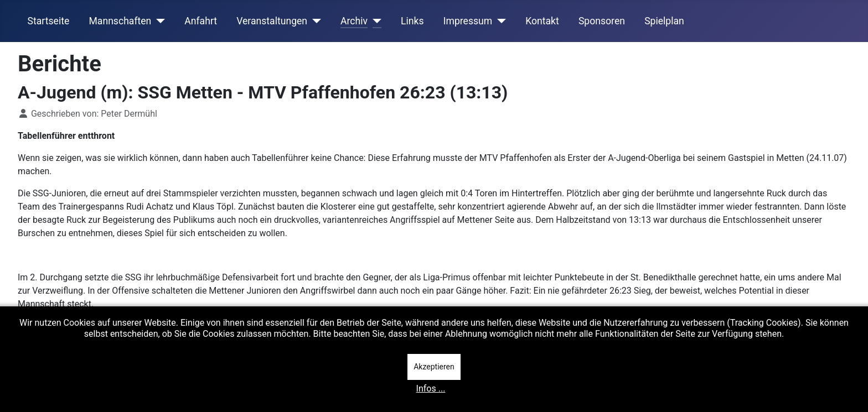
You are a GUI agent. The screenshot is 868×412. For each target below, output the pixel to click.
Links (412, 21)
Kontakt (542, 21)
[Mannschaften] (158, 21)
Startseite (49, 21)
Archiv (354, 21)
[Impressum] (499, 21)
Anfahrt (201, 21)
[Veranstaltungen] (314, 21)
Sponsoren (602, 21)
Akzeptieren (434, 367)
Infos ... (431, 388)
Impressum (468, 21)
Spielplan (664, 21)
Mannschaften (120, 21)
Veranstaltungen (272, 21)
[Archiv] (374, 21)
